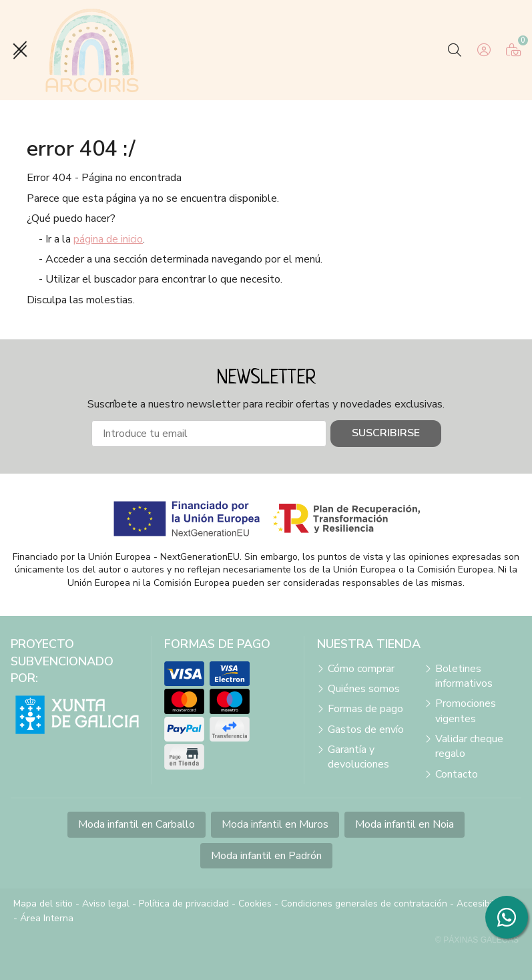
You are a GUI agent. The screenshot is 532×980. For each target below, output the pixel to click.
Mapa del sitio (43, 904)
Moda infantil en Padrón (266, 856)
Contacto (457, 774)
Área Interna (47, 918)
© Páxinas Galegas (477, 940)
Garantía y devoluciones (358, 757)
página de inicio (108, 239)
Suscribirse (386, 433)
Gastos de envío (366, 729)
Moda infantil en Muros (275, 824)
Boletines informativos (464, 676)
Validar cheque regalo (469, 746)
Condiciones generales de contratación (364, 904)
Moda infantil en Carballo (137, 824)
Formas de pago (365, 709)
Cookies (255, 904)
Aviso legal (106, 904)
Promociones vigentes (466, 711)
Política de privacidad (184, 904)
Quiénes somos (364, 689)
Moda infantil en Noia (405, 824)
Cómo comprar (361, 669)
